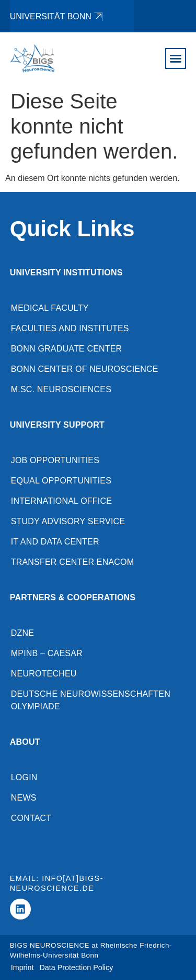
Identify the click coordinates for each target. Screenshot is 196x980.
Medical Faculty (50, 308)
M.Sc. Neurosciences (61, 389)
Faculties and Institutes (70, 328)
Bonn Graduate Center (67, 349)
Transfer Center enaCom (73, 562)
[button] (176, 58)
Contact (31, 818)
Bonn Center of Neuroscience (85, 369)
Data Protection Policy (77, 967)
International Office (61, 501)
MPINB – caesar (47, 653)
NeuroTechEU (44, 674)
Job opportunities (55, 460)
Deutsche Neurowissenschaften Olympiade (91, 700)
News (24, 798)
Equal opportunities (61, 481)
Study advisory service (68, 521)
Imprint (22, 967)
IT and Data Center (55, 542)
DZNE (22, 633)
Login (24, 777)
